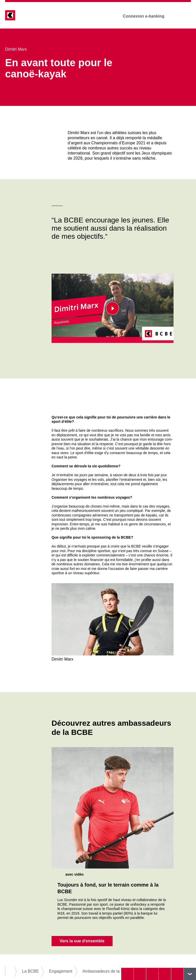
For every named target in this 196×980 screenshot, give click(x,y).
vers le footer (190, 974)
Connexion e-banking (147, 16)
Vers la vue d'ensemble (82, 941)
